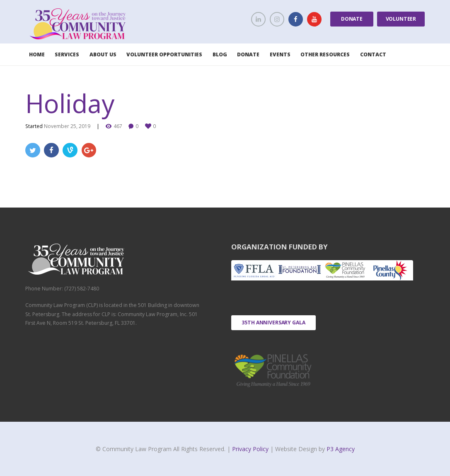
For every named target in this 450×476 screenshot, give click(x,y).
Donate (352, 19)
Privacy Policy (251, 449)
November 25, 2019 (67, 126)
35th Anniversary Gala (274, 323)
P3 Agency (341, 449)
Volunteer (401, 19)
